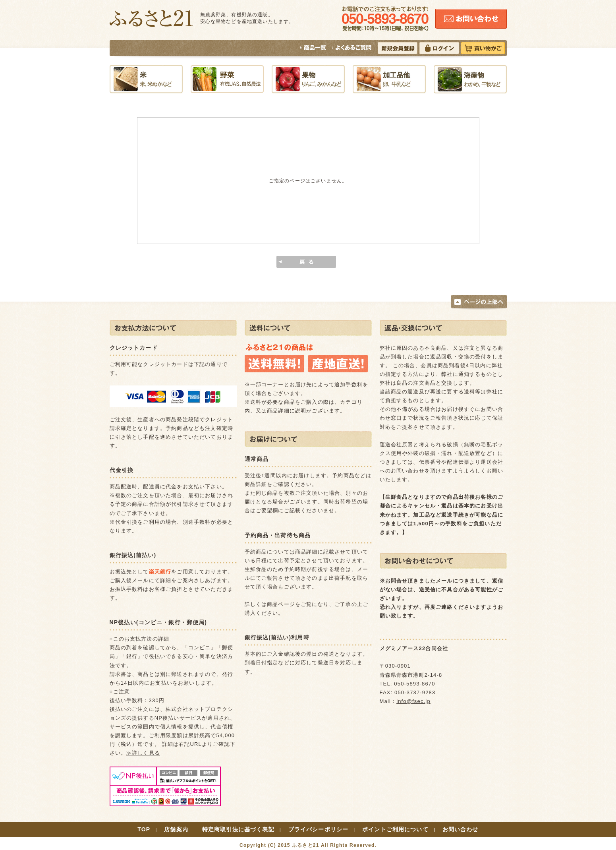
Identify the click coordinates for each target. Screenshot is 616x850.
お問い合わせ (461, 829)
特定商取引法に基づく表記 (238, 829)
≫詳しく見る (143, 753)
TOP (144, 829)
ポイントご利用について (395, 829)
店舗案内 (176, 829)
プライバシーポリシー (319, 829)
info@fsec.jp (413, 701)
